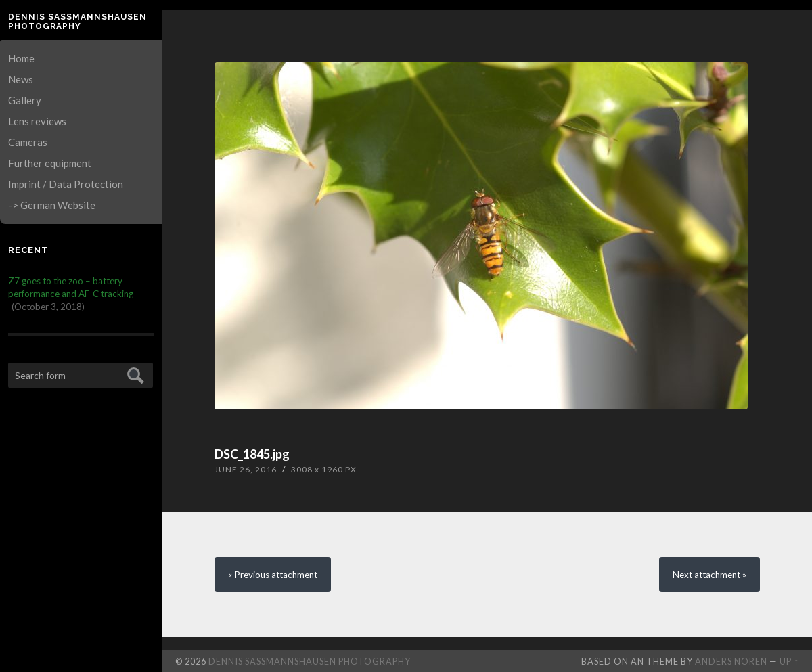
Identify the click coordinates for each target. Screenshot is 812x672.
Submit (134, 374)
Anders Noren (731, 661)
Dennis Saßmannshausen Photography (77, 22)
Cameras (28, 142)
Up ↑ (789, 661)
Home (21, 58)
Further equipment (50, 163)
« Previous (273, 575)
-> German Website (52, 205)
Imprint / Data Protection (66, 184)
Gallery (25, 100)
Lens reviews (37, 121)
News (21, 79)
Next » (709, 575)
